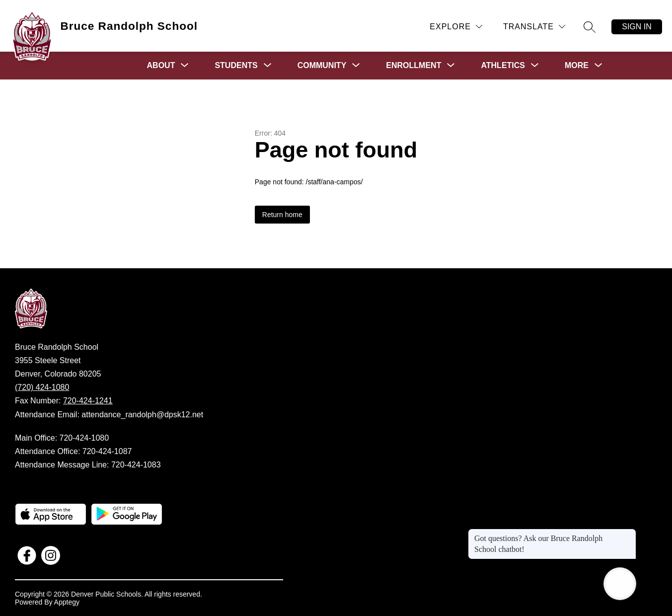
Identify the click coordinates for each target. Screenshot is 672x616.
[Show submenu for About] (161, 66)
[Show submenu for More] (577, 66)
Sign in (637, 27)
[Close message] (628, 534)
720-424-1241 (88, 401)
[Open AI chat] (620, 584)
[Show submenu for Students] (236, 66)
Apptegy (67, 602)
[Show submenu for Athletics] (503, 66)
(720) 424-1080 (42, 387)
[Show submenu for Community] (322, 66)
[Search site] (590, 27)
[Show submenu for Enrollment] (413, 66)
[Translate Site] (534, 27)
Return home (282, 215)
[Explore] (456, 27)
